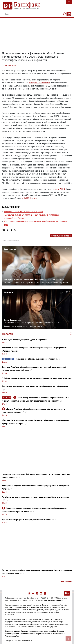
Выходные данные (12, 631)
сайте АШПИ (60, 189)
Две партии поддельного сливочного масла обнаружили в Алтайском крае (35, 386)
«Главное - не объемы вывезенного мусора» (24, 212)
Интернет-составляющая (39, 83)
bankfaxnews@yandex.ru (53, 600)
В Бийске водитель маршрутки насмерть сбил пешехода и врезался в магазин (37, 378)
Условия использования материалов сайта (39, 631)
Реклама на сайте (12, 636)
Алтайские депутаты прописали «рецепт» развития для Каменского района (35, 497)
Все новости (67, 582)
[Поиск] (65, 14)
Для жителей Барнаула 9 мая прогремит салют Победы (27, 519)
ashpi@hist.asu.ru (30, 198)
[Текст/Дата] (69, 14)
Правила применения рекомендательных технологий (42, 634)
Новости (7, 334)
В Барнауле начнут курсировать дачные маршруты (25, 340)
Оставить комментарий (61, 236)
